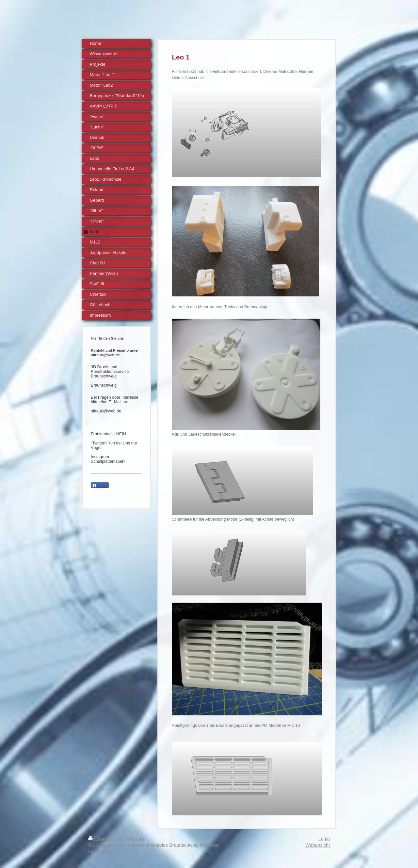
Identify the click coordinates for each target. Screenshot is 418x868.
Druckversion (106, 839)
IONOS (102, 852)
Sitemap (135, 839)
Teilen (100, 486)
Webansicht (318, 845)
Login (324, 839)
